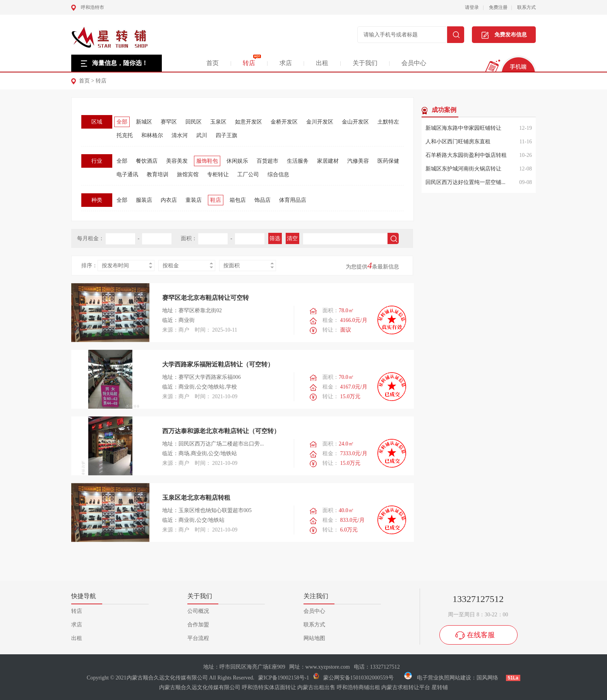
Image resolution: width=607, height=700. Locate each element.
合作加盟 (198, 625)
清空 (292, 238)
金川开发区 (320, 122)
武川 (202, 135)
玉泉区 (218, 122)
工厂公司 (248, 175)
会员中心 (414, 63)
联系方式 (526, 7)
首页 (213, 63)
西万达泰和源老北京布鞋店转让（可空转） (221, 431)
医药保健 (388, 161)
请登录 (472, 7)
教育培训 (158, 175)
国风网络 (487, 678)
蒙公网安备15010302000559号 (358, 678)
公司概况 (198, 611)
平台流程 (198, 638)
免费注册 (498, 7)
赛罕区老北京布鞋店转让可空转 (206, 298)
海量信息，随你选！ (120, 63)
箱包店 (238, 200)
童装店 (194, 200)
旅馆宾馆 (188, 175)
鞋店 (216, 200)
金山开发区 (355, 122)
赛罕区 (169, 122)
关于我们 (365, 63)
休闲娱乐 (237, 161)
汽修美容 (358, 161)
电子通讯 (127, 175)
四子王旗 (226, 135)
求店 (286, 63)
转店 (249, 63)
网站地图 (314, 638)
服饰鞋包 (207, 161)
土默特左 (388, 122)
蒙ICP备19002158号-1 (284, 678)
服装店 (144, 200)
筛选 (275, 238)
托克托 (125, 135)
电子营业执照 (426, 678)
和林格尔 (152, 135)
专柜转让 (218, 175)
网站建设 (460, 678)
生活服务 (298, 161)
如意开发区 (249, 122)
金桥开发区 (284, 122)
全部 (122, 122)
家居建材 (328, 161)
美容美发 (177, 161)
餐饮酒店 (147, 161)
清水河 (180, 135)
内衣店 (169, 200)
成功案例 (444, 110)
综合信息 (278, 175)
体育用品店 (293, 200)
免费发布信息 (504, 35)
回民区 (194, 122)
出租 (322, 63)
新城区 (144, 122)
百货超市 (267, 161)
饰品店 (262, 200)
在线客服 (481, 635)
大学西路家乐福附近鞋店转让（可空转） (218, 364)
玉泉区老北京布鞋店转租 (196, 498)
